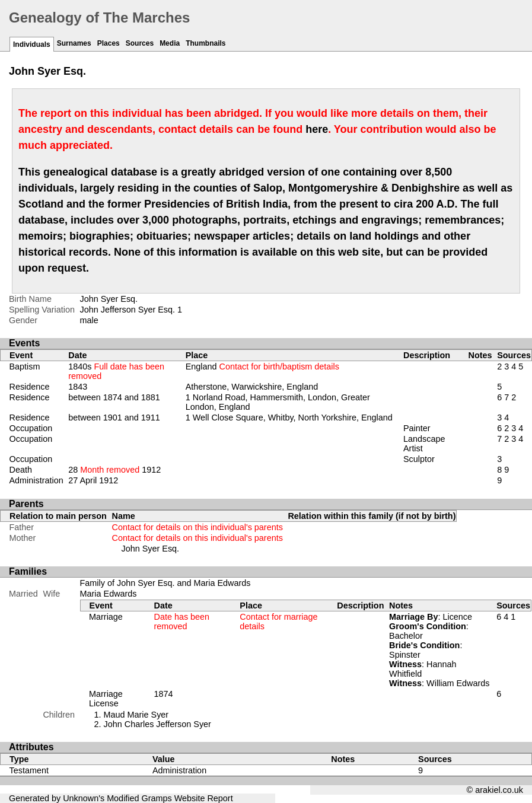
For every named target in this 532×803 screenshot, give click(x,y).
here (317, 129)
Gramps (157, 798)
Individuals (32, 44)
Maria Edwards (109, 594)
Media (170, 43)
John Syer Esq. (151, 549)
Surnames (74, 43)
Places (109, 43)
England (262, 367)
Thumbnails (206, 43)
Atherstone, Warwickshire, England (252, 387)
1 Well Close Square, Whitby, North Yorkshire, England (289, 418)
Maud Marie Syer (136, 715)
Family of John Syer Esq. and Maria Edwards (165, 583)
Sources (140, 43)
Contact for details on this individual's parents (197, 527)
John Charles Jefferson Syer (157, 724)
